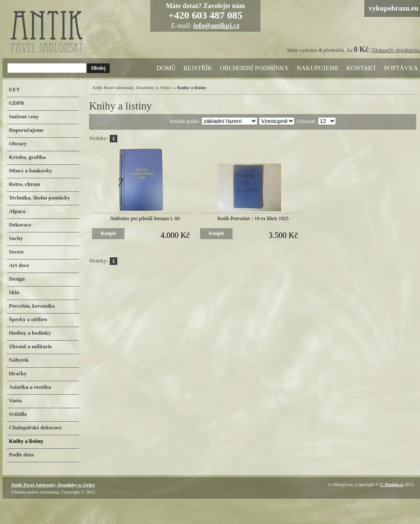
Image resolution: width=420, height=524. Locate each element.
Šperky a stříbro (28, 319)
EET (14, 89)
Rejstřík (198, 68)
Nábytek (19, 360)
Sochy (16, 238)
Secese (16, 252)
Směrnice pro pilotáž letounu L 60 (145, 218)
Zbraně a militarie (30, 346)
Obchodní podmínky (255, 68)
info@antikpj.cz (217, 26)
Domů (166, 68)
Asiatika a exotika (30, 387)
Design (17, 279)
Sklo (14, 292)
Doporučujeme (26, 130)
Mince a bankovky (31, 171)
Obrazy (18, 143)
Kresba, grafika (27, 157)
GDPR (17, 103)
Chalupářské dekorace (35, 427)
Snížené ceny (24, 116)
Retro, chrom (24, 184)
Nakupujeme (318, 68)
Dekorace (20, 225)
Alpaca (17, 211)
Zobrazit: (307, 121)
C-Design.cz (392, 484)
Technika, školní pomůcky (39, 198)
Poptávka (401, 68)
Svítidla (18, 414)
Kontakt (362, 68)
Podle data (21, 454)
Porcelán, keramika (32, 306)
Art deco (19, 265)
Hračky (18, 373)
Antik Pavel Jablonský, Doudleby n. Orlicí (131, 87)
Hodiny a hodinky (30, 333)
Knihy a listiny (26, 441)
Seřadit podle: (185, 121)
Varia (15, 400)
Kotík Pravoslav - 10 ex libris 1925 (253, 218)
